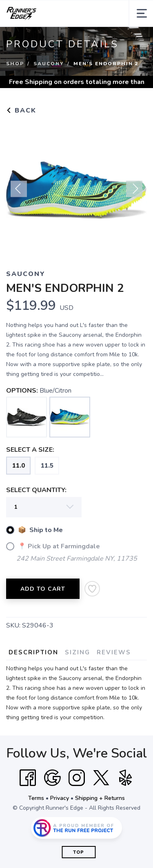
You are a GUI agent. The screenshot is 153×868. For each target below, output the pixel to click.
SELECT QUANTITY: (36, 490)
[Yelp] (126, 778)
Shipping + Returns (100, 798)
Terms (36, 798)
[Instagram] (77, 778)
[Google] (52, 778)
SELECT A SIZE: (30, 450)
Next (134, 192)
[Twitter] (101, 778)
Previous (19, 192)
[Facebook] (28, 778)
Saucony (49, 64)
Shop (15, 64)
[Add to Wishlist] (92, 589)
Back (21, 110)
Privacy (60, 798)
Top (79, 852)
